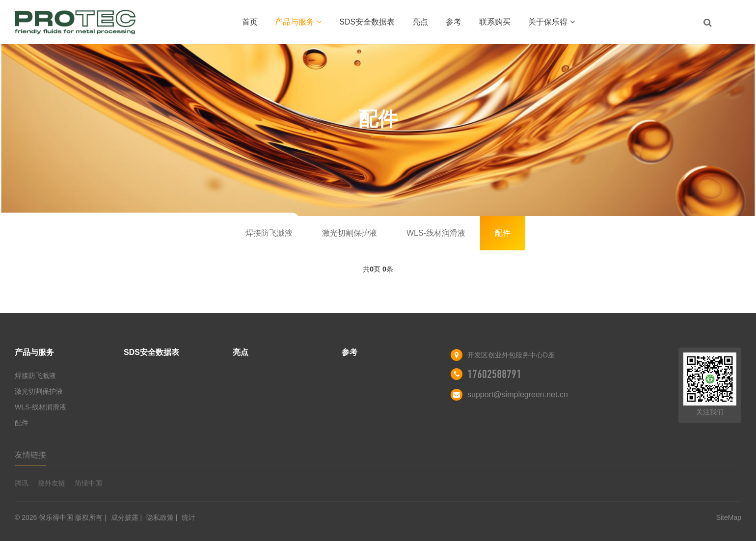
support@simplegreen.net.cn (518, 394)
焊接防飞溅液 (269, 233)
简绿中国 (88, 483)
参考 (454, 22)
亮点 (420, 22)
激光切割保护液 (350, 233)
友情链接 (30, 455)
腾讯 (22, 483)
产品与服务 (298, 22)
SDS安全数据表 (367, 22)
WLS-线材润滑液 (436, 233)
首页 (250, 22)
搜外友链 (52, 483)
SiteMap (729, 517)
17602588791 (494, 374)
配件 (503, 233)
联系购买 (495, 22)
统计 (189, 517)
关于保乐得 (552, 22)
